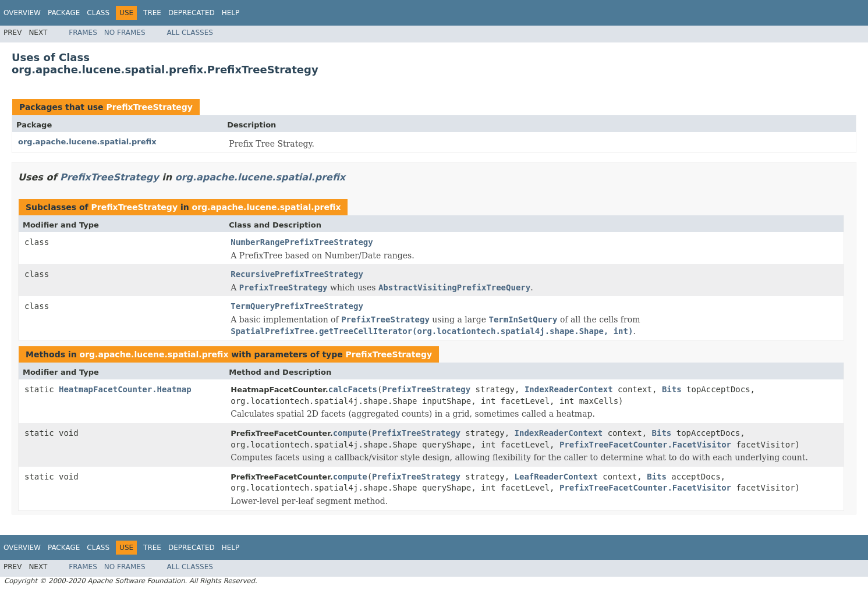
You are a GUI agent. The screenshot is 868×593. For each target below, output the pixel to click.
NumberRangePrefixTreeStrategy (302, 242)
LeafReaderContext (556, 477)
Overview (22, 13)
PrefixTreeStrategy (149, 107)
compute (350, 433)
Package (64, 13)
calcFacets (353, 389)
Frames (83, 33)
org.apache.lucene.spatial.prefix (87, 142)
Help (231, 13)
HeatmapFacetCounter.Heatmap (125, 389)
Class (98, 13)
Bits (672, 389)
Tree (152, 13)
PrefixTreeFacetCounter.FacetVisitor (645, 445)
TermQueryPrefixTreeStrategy (297, 306)
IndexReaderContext (569, 389)
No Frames (125, 33)
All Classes (190, 33)
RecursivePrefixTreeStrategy (297, 274)
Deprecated (192, 13)
